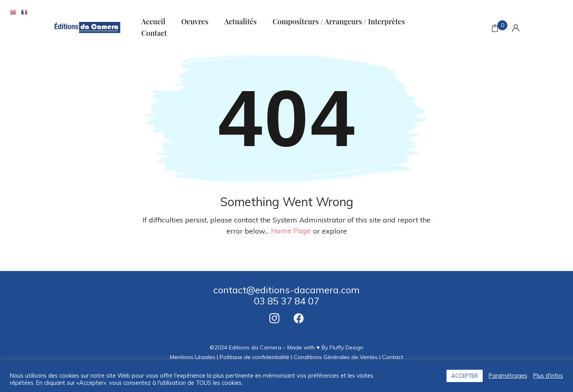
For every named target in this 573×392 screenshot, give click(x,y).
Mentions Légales (193, 357)
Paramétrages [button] (508, 376)
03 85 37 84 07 (286, 301)
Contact (393, 357)
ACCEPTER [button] (465, 376)
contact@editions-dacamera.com (286, 290)
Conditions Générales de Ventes (336, 357)
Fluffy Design (346, 347)
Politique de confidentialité (254, 357)
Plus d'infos (548, 376)
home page (291, 231)
